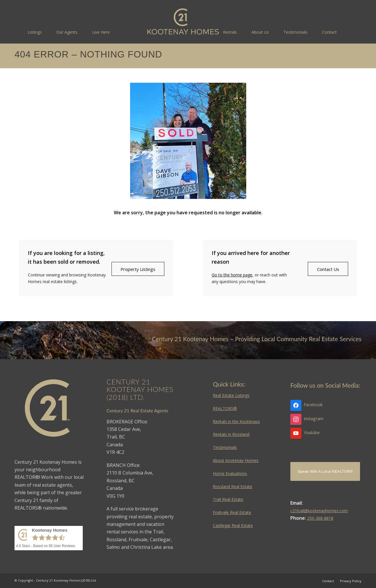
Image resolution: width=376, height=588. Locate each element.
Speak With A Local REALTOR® (325, 471)
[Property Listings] (138, 269)
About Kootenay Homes (236, 460)
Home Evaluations (230, 473)
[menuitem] (35, 32)
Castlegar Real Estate (233, 525)
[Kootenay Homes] (183, 22)
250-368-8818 (320, 518)
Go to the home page (232, 275)
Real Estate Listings (231, 395)
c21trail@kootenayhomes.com (319, 511)
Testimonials (225, 447)
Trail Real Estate (228, 499)
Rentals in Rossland (231, 434)
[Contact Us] (328, 269)
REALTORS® (225, 408)
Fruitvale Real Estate (232, 512)
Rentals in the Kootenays (236, 421)
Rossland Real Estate (233, 487)
